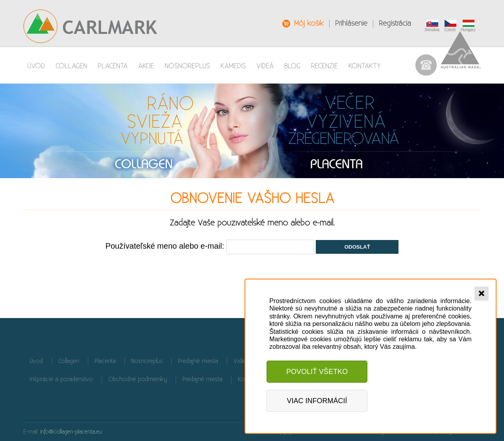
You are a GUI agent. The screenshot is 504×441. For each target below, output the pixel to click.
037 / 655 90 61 (426, 65)
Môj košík (309, 23)
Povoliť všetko (317, 372)
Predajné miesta (198, 361)
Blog (292, 66)
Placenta (113, 66)
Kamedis (233, 66)
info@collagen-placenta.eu (71, 432)
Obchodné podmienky (138, 379)
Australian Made (461, 50)
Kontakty (365, 66)
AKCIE (146, 66)
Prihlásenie (351, 23)
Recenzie (324, 66)
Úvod (36, 66)
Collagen (71, 66)
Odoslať (357, 247)
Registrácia (395, 23)
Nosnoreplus (187, 66)
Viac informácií (317, 401)
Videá (265, 66)
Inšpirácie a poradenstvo (61, 379)
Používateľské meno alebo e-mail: (165, 246)
